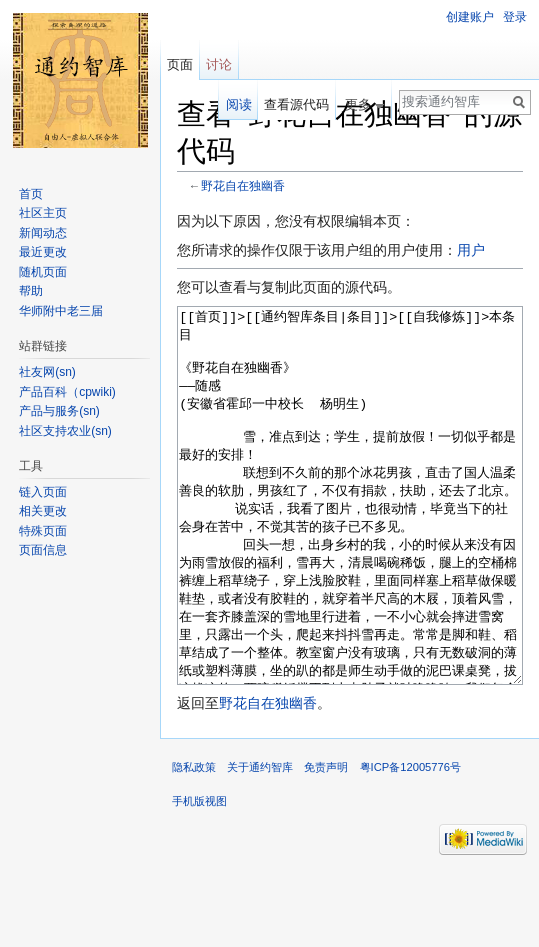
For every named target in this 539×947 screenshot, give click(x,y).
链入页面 (43, 492)
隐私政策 (194, 842)
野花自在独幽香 (243, 185)
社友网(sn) (47, 372)
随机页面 (43, 272)
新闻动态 (43, 233)
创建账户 (470, 17)
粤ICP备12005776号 (410, 842)
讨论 (219, 64)
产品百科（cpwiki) (67, 392)
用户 (471, 250)
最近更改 (43, 252)
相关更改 (43, 511)
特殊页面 (43, 531)
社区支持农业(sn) (65, 431)
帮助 (31, 291)
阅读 (239, 104)
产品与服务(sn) (59, 411)
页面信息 (43, 550)
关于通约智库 (260, 842)
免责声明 (326, 842)
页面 (180, 64)
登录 (515, 17)
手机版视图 (199, 876)
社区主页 (43, 213)
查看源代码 (296, 104)
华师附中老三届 (61, 311)
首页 (31, 194)
